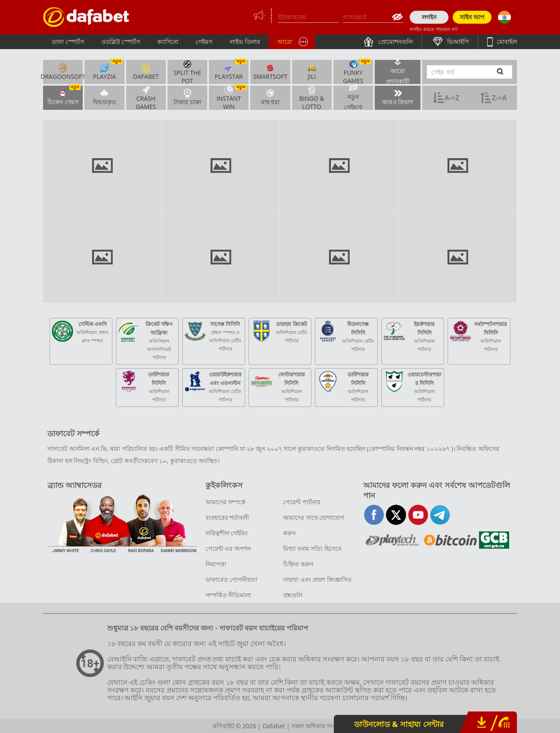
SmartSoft (270, 72)
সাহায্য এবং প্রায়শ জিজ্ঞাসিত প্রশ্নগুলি (317, 587)
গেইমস (204, 42)
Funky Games (357, 72)
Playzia (108, 70)
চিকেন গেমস (64, 96)
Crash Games (146, 98)
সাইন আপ (472, 17)
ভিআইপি (458, 42)
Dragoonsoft (63, 72)
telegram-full (440, 515)
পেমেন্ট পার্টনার (302, 502)
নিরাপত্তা (216, 564)
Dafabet (146, 72)
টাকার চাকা (187, 97)
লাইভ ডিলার (245, 42)
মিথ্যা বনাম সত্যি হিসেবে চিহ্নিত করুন (312, 556)
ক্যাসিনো (168, 42)
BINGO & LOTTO (311, 98)
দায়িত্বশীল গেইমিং (227, 533)
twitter (396, 515)
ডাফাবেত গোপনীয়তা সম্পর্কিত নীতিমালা (232, 587)
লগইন (429, 17)
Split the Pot (187, 72)
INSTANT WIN (232, 98)
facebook (374, 515)
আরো (285, 42)
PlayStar (230, 70)
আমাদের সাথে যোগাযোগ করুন (314, 525)
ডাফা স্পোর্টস (68, 42)
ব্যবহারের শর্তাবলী (227, 517)
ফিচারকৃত (104, 97)
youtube (418, 515)
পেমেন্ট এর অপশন (228, 548)
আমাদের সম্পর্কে (226, 502)
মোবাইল (506, 42)
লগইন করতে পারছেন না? (434, 29)
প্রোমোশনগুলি (395, 42)
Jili (312, 72)
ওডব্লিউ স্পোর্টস (121, 42)
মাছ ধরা (271, 97)
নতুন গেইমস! (353, 98)
